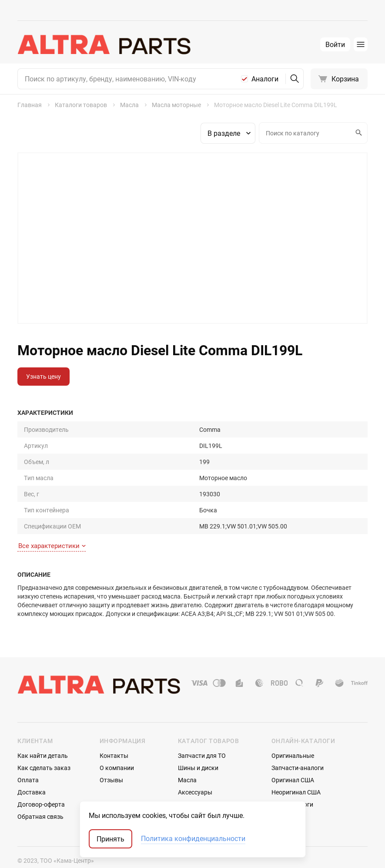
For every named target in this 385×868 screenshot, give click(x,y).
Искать (358, 133)
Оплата (28, 763)
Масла (187, 763)
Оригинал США (293, 763)
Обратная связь (40, 799)
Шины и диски (198, 751)
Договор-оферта (41, 787)
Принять (110, 839)
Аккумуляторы (199, 799)
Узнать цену (44, 376)
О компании (117, 751)
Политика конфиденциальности (193, 839)
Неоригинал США (296, 775)
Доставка (32, 775)
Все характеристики (52, 529)
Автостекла (195, 787)
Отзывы (111, 763)
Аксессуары (195, 775)
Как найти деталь (43, 738)
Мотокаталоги (292, 787)
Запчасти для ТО (202, 738)
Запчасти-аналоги (298, 751)
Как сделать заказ (44, 751)
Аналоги (265, 79)
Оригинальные (293, 738)
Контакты (114, 738)
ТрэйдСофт (64, 854)
